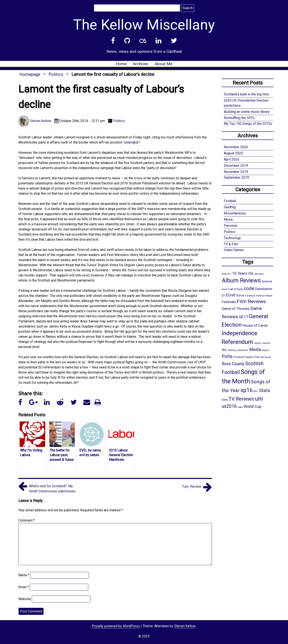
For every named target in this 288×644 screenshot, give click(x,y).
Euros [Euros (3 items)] (240, 295)
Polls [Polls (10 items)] (227, 356)
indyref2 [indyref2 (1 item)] (266, 343)
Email (24, 587)
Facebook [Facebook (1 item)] (250, 296)
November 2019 (236, 172)
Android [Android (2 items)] (267, 281)
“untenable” (132, 142)
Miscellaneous (235, 213)
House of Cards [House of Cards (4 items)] (255, 325)
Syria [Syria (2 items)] (225, 400)
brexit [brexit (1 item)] (225, 289)
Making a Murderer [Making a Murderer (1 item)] (238, 350)
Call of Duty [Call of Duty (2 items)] (236, 289)
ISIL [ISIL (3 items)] (224, 350)
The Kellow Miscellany (144, 25)
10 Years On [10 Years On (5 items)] (243, 273)
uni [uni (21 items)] (259, 399)
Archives (141, 64)
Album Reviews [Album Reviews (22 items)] (241, 280)
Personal (231, 226)
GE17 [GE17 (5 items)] (243, 317)
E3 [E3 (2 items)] (223, 295)
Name (24, 575)
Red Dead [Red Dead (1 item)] (266, 357)
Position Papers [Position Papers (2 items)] (243, 357)
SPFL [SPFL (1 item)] (256, 391)
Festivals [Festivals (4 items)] (229, 302)
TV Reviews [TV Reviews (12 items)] (241, 399)
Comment (27, 520)
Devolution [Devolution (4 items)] (264, 289)
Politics (56, 74)
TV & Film (231, 244)
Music (228, 219)
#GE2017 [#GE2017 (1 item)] (226, 274)
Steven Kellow (185, 626)
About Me (163, 64)
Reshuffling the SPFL (240, 118)
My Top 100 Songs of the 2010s (248, 124)
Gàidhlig (230, 207)
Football (230, 201)
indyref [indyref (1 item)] (258, 343)
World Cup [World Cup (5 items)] (253, 406)
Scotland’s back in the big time (246, 94)
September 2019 (236, 178)
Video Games (234, 250)
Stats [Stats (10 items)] (265, 390)
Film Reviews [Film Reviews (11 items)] (251, 301)
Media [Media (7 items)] (255, 349)
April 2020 (232, 159)
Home (121, 64)
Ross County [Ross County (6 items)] (233, 364)
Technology (232, 238)
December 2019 (236, 166)
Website (25, 599)
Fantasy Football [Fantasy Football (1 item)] (264, 296)
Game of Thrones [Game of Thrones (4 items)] (236, 309)
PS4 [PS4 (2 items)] (257, 357)
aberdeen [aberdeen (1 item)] (259, 274)
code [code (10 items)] (249, 288)
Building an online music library (247, 112)
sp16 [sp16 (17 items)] (246, 390)
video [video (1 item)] (240, 407)
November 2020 (236, 147)
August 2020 (233, 153)
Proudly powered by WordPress (116, 626)
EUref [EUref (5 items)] (231, 295)
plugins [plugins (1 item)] (266, 350)
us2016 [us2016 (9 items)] (229, 406)
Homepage (30, 74)
